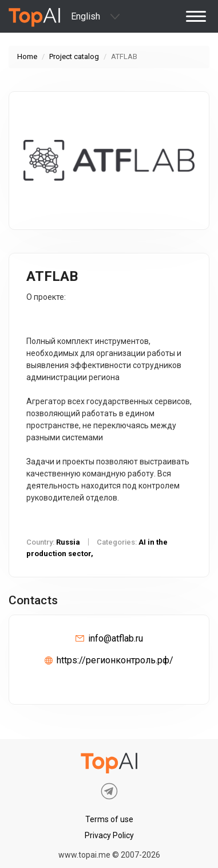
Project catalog (74, 56)
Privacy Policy (109, 835)
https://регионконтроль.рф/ (115, 660)
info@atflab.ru (116, 638)
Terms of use (109, 819)
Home (27, 56)
